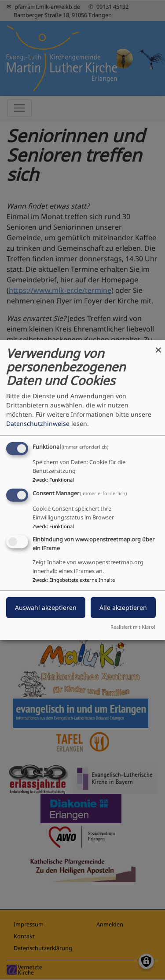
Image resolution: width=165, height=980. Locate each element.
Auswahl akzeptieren (46, 607)
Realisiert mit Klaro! (133, 626)
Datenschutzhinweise (38, 423)
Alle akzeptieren (123, 607)
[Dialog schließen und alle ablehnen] (158, 346)
